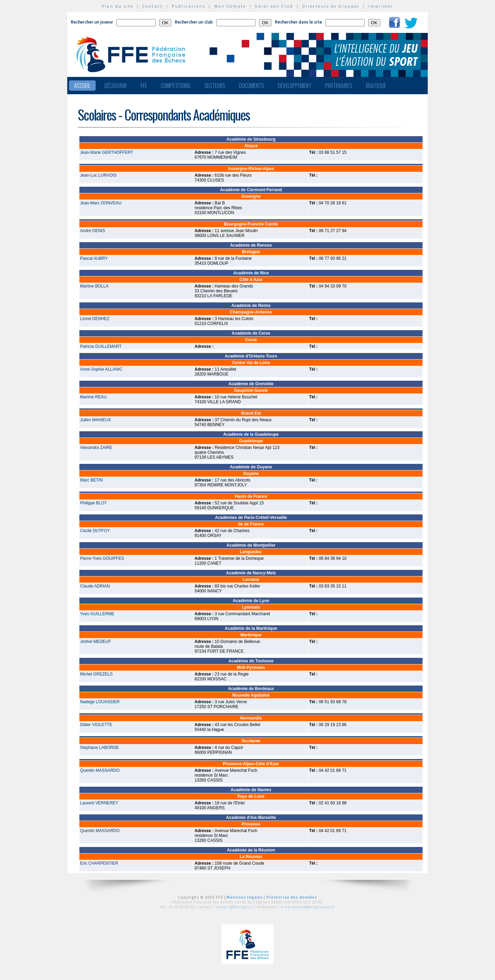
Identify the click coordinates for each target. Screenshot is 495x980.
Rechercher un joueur (92, 22)
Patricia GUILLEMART (101, 346)
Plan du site (118, 6)
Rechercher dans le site (298, 22)
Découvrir (116, 86)
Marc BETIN (91, 480)
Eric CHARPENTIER (99, 863)
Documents (252, 86)
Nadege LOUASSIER (100, 702)
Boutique (376, 86)
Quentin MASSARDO (100, 770)
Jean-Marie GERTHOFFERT (107, 152)
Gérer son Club (274, 6)
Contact (153, 6)
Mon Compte (230, 6)
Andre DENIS (93, 231)
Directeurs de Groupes (331, 6)
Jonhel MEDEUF (95, 642)
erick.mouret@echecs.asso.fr (308, 907)
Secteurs (215, 86)
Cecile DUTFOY (95, 531)
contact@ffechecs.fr (235, 907)
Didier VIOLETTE (96, 725)
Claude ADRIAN (95, 586)
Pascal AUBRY (94, 258)
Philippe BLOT (93, 503)
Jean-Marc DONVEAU (101, 203)
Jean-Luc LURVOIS (98, 175)
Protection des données (292, 897)
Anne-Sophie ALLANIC (101, 369)
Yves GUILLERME (97, 614)
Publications (189, 6)
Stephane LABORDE (99, 748)
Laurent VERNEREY (99, 803)
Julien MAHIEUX (95, 420)
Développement (295, 86)
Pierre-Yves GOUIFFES (102, 558)
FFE (144, 86)
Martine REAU (93, 397)
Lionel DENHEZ (95, 319)
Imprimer (381, 6)
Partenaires (339, 86)
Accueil (82, 86)
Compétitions (176, 86)
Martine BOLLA (94, 286)
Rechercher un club (194, 22)
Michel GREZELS (96, 674)
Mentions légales (245, 897)
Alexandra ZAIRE (96, 448)
